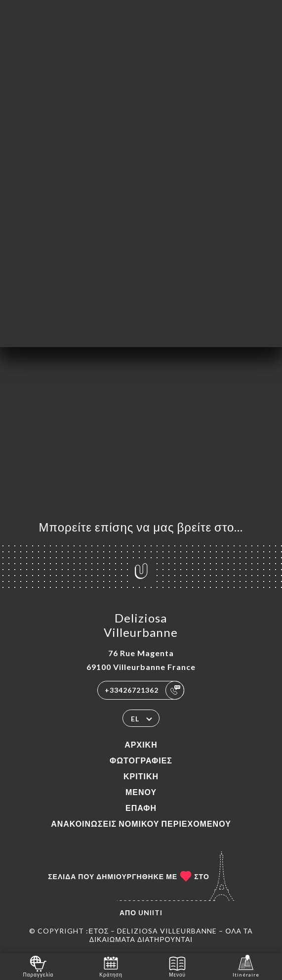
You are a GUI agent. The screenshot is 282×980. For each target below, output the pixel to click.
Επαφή (141, 808)
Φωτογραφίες (141, 760)
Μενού (141, 792)
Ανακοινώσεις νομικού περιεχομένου (141, 824)
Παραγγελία (38, 966)
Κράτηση (111, 966)
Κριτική (141, 776)
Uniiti (150, 913)
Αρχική (141, 744)
